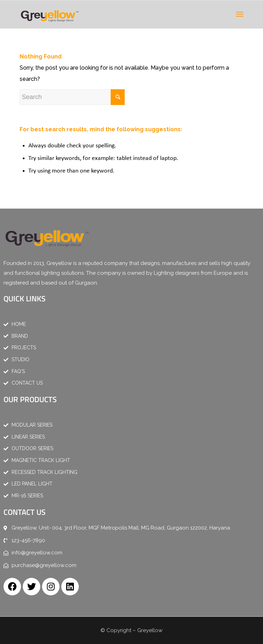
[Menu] (240, 14)
